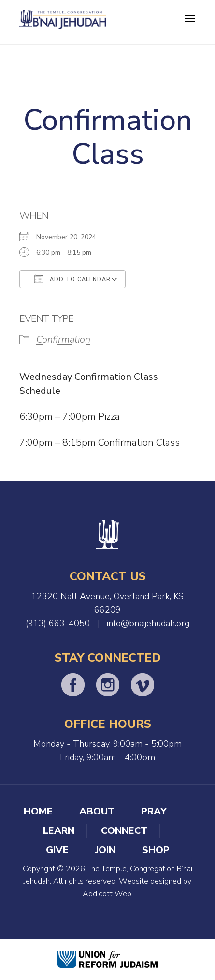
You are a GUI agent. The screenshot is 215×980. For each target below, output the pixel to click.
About (97, 811)
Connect (124, 831)
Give (57, 850)
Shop (156, 850)
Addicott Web (107, 894)
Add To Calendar (72, 279)
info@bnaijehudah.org (148, 623)
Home (38, 811)
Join (105, 850)
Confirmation (63, 339)
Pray (154, 811)
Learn (59, 831)
